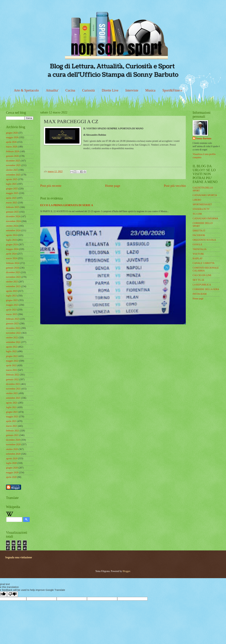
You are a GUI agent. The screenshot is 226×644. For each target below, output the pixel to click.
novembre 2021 (13, 389)
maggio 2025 (12, 193)
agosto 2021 (12, 403)
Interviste (132, 90)
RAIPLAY (198, 259)
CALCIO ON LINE (202, 275)
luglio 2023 (11, 296)
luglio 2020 (11, 463)
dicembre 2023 (13, 272)
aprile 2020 (11, 477)
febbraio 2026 (13, 151)
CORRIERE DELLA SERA (206, 289)
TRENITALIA (200, 249)
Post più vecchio (175, 186)
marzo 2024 (12, 258)
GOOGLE (197, 245)
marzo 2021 (12, 426)
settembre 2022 (13, 342)
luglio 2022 (11, 351)
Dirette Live (110, 90)
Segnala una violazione (19, 557)
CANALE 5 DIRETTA (204, 263)
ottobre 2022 (12, 338)
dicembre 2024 (13, 216)
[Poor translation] (12, 594)
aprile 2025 (11, 198)
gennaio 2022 (12, 379)
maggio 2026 (12, 137)
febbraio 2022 (13, 375)
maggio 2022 (12, 361)
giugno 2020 (12, 468)
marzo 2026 (12, 147)
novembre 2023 (13, 277)
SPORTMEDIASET (202, 204)
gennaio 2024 (12, 268)
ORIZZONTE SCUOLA (204, 240)
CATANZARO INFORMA (205, 219)
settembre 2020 (13, 454)
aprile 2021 (11, 421)
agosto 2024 (12, 235)
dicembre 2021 (13, 384)
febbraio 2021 (13, 431)
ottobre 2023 (12, 282)
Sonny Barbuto (204, 138)
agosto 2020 (12, 458)
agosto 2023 (12, 291)
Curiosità (88, 90)
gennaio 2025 (12, 212)
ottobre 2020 (12, 449)
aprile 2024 (11, 254)
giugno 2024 (12, 245)
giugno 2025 (12, 189)
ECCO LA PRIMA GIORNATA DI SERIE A (67, 205)
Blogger (126, 571)
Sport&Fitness (172, 90)
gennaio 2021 (12, 435)
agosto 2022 (12, 347)
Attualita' (52, 90)
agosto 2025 (12, 179)
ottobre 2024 (12, 226)
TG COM (197, 214)
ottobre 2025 (12, 170)
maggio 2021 (12, 417)
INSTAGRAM (200, 294)
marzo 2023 (12, 314)
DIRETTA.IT (199, 231)
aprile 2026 (11, 142)
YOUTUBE (198, 254)
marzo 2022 (12, 370)
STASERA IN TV (201, 209)
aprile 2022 (11, 365)
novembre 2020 (13, 444)
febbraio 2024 (13, 263)
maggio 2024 (12, 249)
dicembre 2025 (13, 161)
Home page (113, 186)
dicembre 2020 (13, 440)
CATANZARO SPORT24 (205, 195)
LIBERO (197, 200)
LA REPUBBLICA (202, 285)
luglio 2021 (11, 407)
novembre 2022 (13, 333)
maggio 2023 (12, 305)
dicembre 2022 (13, 328)
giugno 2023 (12, 300)
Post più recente (51, 186)
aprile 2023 (11, 310)
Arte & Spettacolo (26, 90)
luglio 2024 (11, 240)
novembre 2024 (13, 221)
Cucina (70, 90)
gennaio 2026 (12, 156)
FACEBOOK (199, 235)
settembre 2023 (13, 286)
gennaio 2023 (12, 324)
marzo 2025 (12, 203)
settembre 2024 (13, 230)
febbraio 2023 (13, 319)
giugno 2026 (12, 133)
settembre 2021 (13, 398)
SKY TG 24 (198, 280)
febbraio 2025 (13, 207)
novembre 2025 (13, 165)
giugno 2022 (12, 356)
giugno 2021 (12, 412)
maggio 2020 (12, 473)
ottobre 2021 (12, 393)
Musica (150, 90)
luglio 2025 (11, 184)
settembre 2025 (13, 175)
